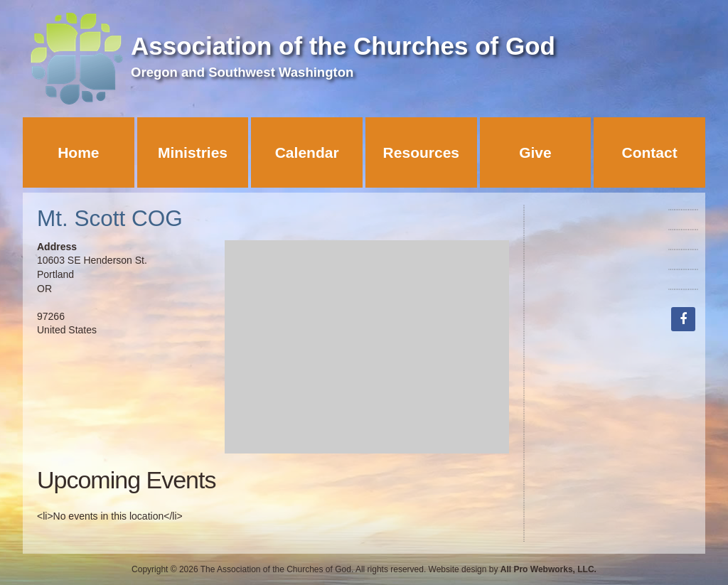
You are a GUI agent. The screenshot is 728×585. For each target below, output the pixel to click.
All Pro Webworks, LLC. (548, 569)
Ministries (193, 152)
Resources (421, 152)
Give (535, 152)
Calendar (307, 152)
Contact (650, 152)
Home (78, 152)
